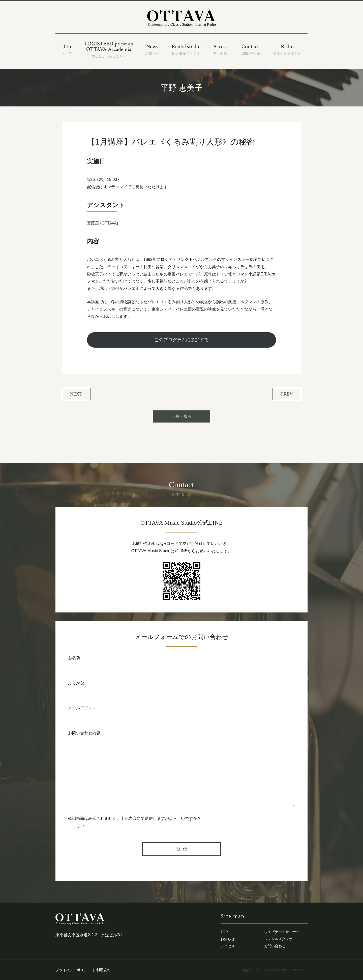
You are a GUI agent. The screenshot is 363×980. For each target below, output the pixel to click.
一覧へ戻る (181, 416)
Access (220, 50)
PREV (287, 394)
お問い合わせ (275, 946)
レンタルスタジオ (278, 939)
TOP (224, 932)
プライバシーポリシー (73, 970)
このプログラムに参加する (181, 340)
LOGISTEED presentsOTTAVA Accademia (109, 50)
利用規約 (103, 970)
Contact (250, 50)
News (152, 50)
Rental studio (186, 50)
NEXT (76, 394)
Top (67, 50)
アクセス (228, 946)
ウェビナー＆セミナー (282, 932)
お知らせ (228, 939)
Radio (287, 50)
